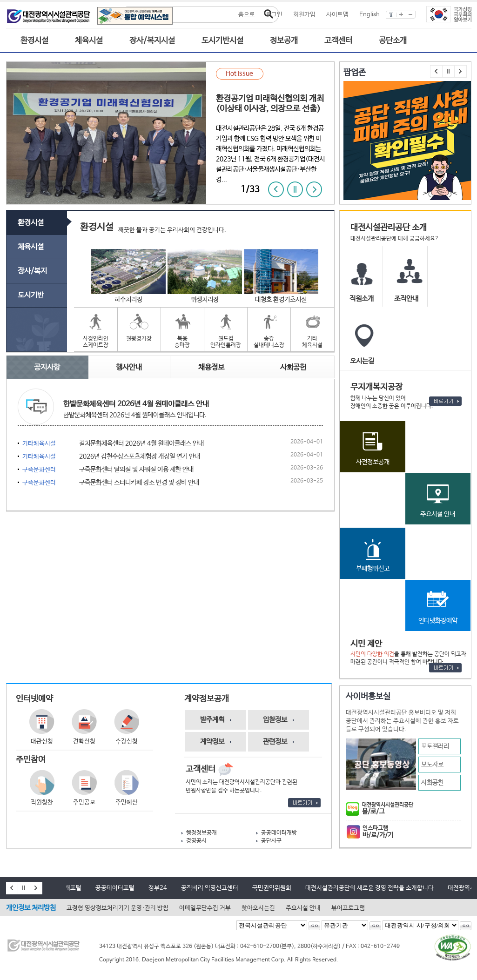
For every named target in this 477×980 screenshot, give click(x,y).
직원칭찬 (42, 802)
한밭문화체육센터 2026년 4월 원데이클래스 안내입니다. (135, 415)
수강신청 (127, 742)
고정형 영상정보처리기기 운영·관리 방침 (118, 908)
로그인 (274, 15)
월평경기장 (139, 339)
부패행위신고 (373, 569)
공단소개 (393, 41)
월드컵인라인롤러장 (226, 342)
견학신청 (84, 742)
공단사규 (271, 841)
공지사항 (47, 367)
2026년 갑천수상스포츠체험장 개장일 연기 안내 (111, 457)
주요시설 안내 (438, 514)
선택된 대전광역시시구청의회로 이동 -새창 (466, 926)
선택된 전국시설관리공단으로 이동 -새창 (314, 926)
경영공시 (196, 841)
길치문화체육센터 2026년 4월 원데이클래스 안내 (113, 444)
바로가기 (445, 401)
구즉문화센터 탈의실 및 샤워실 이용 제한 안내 (108, 470)
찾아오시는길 (258, 908)
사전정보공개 (373, 462)
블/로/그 (411, 809)
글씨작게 (411, 15)
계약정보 (212, 742)
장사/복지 (32, 271)
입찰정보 (275, 720)
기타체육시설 (312, 342)
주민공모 (84, 802)
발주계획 (212, 720)
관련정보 (275, 742)
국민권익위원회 (272, 888)
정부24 (158, 888)
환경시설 (34, 41)
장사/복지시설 (152, 41)
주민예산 (127, 802)
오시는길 (362, 361)
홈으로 (247, 15)
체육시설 (89, 41)
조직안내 (406, 299)
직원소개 (362, 299)
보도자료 (432, 765)
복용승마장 (182, 342)
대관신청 (42, 742)
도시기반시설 (222, 41)
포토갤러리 (435, 746)
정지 (295, 189)
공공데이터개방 (279, 833)
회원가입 (304, 15)
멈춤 (448, 71)
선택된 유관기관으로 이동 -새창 (375, 926)
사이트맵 (337, 15)
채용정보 (211, 367)
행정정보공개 (202, 833)
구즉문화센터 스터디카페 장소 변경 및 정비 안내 (111, 483)
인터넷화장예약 (438, 621)
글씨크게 (401, 15)
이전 (276, 189)
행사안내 (129, 367)
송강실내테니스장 (269, 342)
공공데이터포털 (115, 888)
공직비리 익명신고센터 (210, 888)
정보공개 (284, 41)
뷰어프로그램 (348, 908)
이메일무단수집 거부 (205, 908)
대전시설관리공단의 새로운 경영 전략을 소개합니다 (370, 888)
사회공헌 (432, 783)
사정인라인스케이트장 (96, 342)
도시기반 (31, 295)
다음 (314, 189)
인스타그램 (412, 832)
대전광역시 (462, 888)
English (370, 15)
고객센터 (338, 41)
